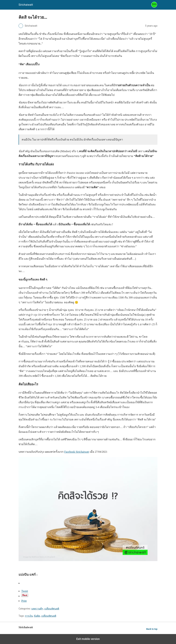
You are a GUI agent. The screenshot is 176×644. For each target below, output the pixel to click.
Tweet (25, 591)
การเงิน (29, 616)
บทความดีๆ (37, 609)
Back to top (152, 629)
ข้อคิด (37, 616)
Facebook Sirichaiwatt (77, 452)
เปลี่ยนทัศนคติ (52, 609)
